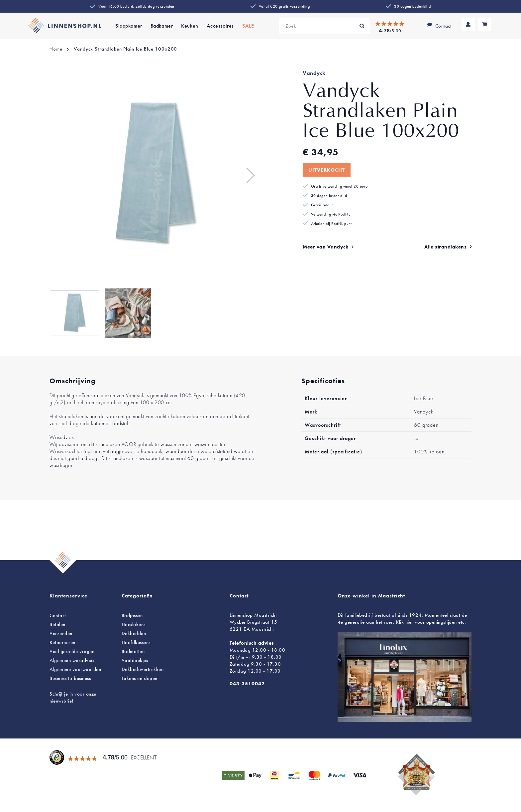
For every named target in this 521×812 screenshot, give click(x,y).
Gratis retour (322, 205)
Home (56, 49)
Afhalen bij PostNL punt (331, 224)
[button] (247, 175)
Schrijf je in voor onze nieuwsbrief (73, 697)
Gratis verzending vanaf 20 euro (339, 186)
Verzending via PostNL (331, 214)
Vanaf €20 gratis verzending (284, 6)
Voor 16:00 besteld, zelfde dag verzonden (136, 6)
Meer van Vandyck (325, 247)
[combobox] (324, 26)
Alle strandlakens (446, 247)
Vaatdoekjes (135, 660)
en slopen (140, 678)
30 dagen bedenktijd (413, 6)
